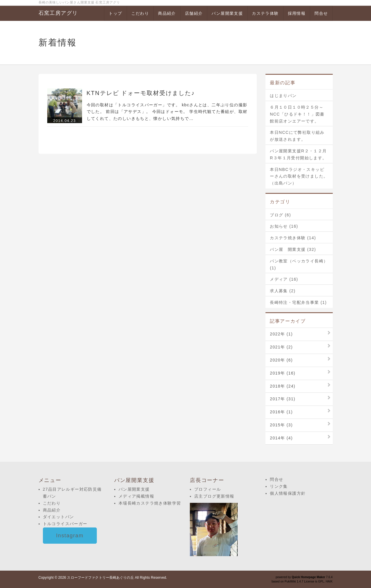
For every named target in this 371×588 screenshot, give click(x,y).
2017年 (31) (283, 399)
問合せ (321, 13)
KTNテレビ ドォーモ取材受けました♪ (141, 93)
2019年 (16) (283, 373)
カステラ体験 (265, 13)
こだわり (140, 13)
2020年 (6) (281, 360)
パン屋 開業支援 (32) (293, 249)
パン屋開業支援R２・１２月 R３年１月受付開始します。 (299, 154)
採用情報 (297, 13)
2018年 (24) (283, 386)
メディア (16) (284, 279)
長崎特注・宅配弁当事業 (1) (298, 302)
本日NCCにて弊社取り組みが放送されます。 (297, 136)
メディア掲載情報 (136, 496)
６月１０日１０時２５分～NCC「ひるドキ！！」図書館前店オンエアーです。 (297, 114)
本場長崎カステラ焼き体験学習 (150, 503)
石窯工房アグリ (58, 13)
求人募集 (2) (283, 291)
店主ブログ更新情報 (214, 496)
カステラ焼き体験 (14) (293, 238)
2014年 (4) (281, 438)
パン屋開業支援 (227, 13)
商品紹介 (167, 13)
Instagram (70, 536)
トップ (115, 13)
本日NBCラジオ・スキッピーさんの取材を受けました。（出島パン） (299, 176)
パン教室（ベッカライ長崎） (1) (299, 264)
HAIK (329, 581)
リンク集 (279, 486)
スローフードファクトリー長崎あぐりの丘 (100, 578)
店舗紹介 (194, 13)
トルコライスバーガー (65, 524)
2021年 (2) (281, 347)
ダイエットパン (59, 517)
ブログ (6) (280, 215)
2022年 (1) (281, 334)
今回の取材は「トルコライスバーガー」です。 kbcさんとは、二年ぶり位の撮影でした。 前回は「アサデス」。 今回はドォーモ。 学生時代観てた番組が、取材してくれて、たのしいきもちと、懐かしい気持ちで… (167, 112)
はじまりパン (283, 96)
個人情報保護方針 (288, 493)
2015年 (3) (281, 425)
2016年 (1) (281, 412)
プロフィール (208, 489)
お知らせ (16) (284, 226)
